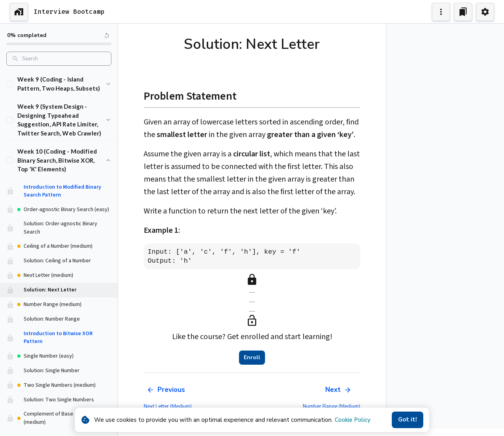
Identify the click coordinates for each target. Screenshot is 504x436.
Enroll (252, 358)
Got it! (408, 420)
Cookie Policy (353, 420)
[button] (59, 75)
